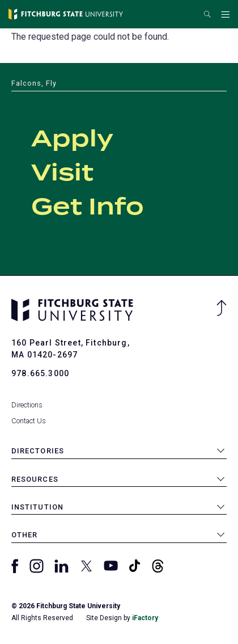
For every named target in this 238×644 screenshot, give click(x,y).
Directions (27, 405)
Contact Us (29, 421)
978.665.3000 (40, 373)
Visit (62, 174)
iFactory (145, 618)
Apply (72, 140)
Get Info (88, 208)
